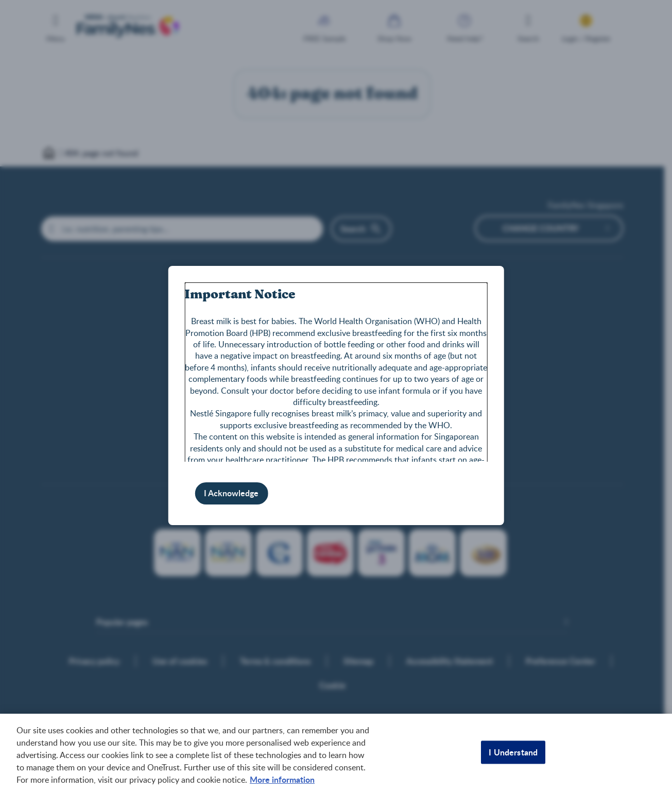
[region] (336, 752)
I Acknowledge (231, 493)
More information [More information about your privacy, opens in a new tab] (282, 779)
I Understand (513, 752)
